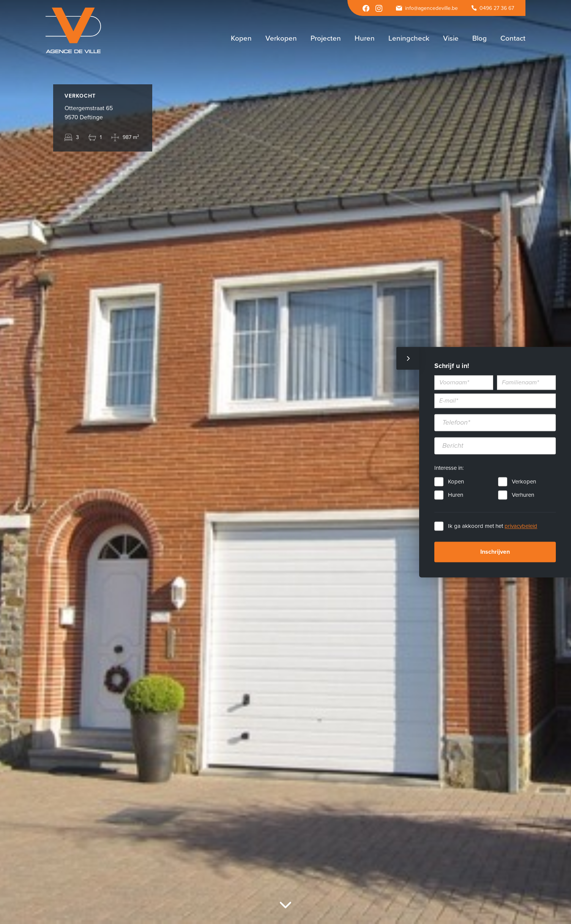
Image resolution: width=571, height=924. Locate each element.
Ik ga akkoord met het (493, 526)
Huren (456, 495)
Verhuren (523, 495)
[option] (285, 462)
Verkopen (524, 482)
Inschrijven (495, 552)
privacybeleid (521, 526)
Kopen (456, 482)
